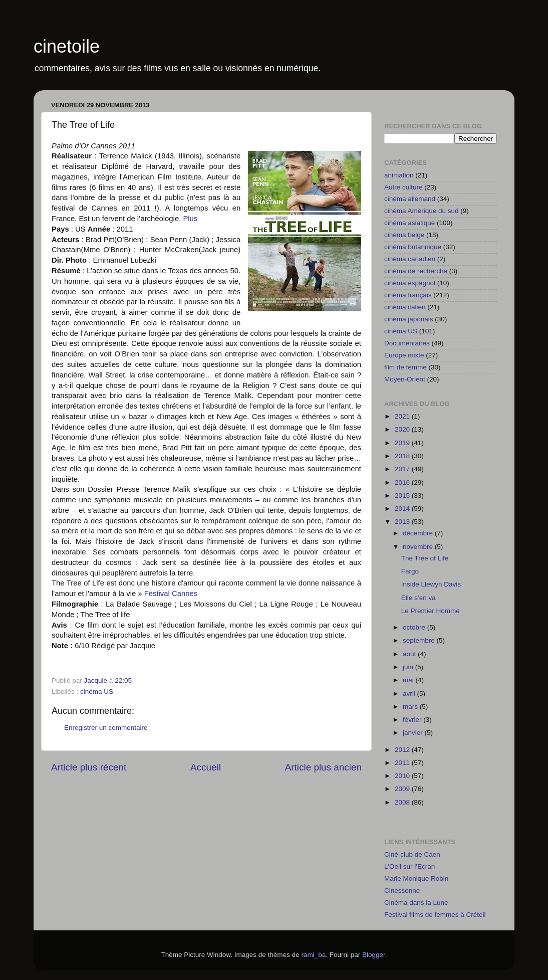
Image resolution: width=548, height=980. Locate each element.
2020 (403, 429)
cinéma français (408, 295)
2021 (403, 416)
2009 (403, 789)
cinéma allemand (410, 199)
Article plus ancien (323, 767)
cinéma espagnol (410, 283)
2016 (403, 482)
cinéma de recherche (416, 271)
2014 (403, 509)
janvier (414, 733)
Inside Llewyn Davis (431, 584)
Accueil (206, 767)
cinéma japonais (409, 319)
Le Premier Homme (431, 611)
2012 (403, 750)
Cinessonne (402, 891)
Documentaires (407, 343)
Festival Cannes (170, 594)
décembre (419, 533)
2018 (403, 456)
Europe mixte (404, 355)
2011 (403, 763)
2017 (403, 469)
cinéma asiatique (409, 223)
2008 (403, 802)
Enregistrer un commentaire (106, 728)
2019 (403, 443)
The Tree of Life (425, 558)
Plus (190, 219)
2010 (403, 776)
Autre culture (403, 187)
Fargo (410, 571)
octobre (415, 627)
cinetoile (67, 46)
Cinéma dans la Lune (416, 903)
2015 (403, 496)
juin (409, 667)
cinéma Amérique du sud (422, 211)
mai (409, 680)
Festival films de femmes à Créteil (435, 915)
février (413, 720)
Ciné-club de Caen (412, 854)
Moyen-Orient (405, 379)
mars (411, 707)
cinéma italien (405, 307)
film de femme (405, 367)
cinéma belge (404, 235)
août (410, 654)
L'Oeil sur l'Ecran (409, 866)
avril (410, 694)
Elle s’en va (419, 598)
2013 (403, 522)
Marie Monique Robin (416, 878)
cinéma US (97, 692)
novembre (419, 547)
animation (399, 175)
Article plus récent (89, 767)
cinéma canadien (410, 259)
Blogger (374, 955)
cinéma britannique (413, 247)
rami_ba (313, 955)
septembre (420, 640)
